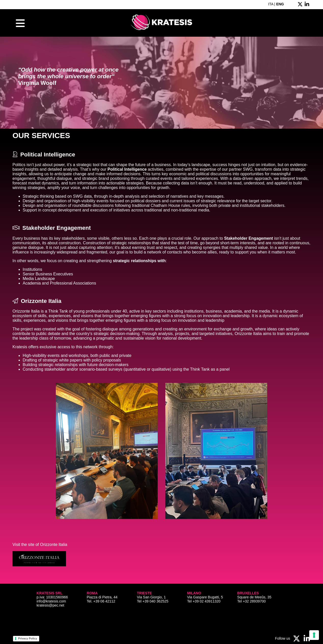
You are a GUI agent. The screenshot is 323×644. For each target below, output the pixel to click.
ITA (271, 4)
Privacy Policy (28, 638)
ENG (280, 4)
